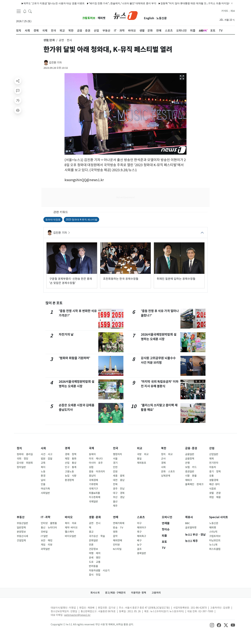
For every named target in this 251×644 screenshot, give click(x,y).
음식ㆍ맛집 (95, 575)
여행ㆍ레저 (95, 553)
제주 (115, 506)
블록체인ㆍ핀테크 (194, 484)
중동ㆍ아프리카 (97, 472)
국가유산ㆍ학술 (97, 536)
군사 (163, 459)
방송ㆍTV (118, 528)
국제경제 (93, 480)
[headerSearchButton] (30, 11)
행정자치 (117, 454)
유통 (211, 476)
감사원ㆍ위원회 (25, 463)
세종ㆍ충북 (119, 476)
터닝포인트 (215, 541)
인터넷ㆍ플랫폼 (49, 523)
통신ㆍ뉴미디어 (49, 528)
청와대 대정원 (53, 220)
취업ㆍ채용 (215, 497)
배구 (139, 541)
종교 (91, 532)
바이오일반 (71, 536)
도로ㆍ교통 (95, 562)
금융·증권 (191, 448)
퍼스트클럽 (215, 549)
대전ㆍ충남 (119, 480)
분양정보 (21, 532)
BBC (187, 523)
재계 (211, 459)
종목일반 (142, 553)
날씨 (43, 480)
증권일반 (190, 472)
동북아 (92, 454)
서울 (115, 459)
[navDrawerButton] (19, 11)
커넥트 (225, 11)
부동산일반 (22, 523)
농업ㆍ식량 (71, 476)
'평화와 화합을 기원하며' (74, 358)
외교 (140, 448)
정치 (19, 448)
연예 (116, 517)
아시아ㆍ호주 (96, 463)
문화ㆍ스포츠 (168, 472)
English (149, 18)
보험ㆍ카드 (191, 467)
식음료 (213, 489)
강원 (115, 472)
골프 (139, 549)
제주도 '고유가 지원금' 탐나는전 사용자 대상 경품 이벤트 (44, 3)
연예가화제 (119, 523)
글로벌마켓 (191, 528)
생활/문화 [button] (49, 40)
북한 (164, 448)
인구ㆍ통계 (71, 467)
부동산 (21, 517)
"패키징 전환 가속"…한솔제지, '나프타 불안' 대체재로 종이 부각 (113, 3)
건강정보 (93, 549)
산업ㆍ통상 (71, 463)
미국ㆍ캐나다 (96, 459)
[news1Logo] (31, 611)
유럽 (91, 467)
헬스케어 (69, 532)
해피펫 (102, 18)
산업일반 (214, 454)
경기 (115, 463)
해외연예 (117, 541)
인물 (43, 484)
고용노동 (69, 472)
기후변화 (93, 484)
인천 (115, 467)
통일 (139, 459)
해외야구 (142, 528)
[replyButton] (18, 91)
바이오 (69, 517)
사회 (43, 448)
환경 (43, 476)
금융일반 (190, 454)
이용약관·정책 (139, 593)
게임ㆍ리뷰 (47, 545)
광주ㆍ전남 (119, 489)
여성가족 (45, 489)
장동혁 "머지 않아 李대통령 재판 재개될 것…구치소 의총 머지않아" (187, 3)
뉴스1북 (213, 545)
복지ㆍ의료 (71, 523)
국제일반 (93, 502)
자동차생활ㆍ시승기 (99, 571)
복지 (43, 467)
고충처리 (156, 593)
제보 (233, 11)
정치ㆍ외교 (167, 454)
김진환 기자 (55, 63)
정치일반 (21, 467)
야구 (139, 523)
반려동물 (93, 566)
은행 (187, 463)
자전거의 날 (66, 334)
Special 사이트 (219, 517)
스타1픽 (213, 532)
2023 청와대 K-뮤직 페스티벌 (81, 220)
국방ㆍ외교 (143, 454)
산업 (212, 448)
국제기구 (93, 489)
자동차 (213, 467)
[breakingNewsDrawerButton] (25, 11)
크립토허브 (89, 18)
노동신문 (162, 18)
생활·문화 (95, 517)
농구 (139, 545)
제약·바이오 (71, 528)
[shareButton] (18, 81)
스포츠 (141, 517)
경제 (67, 448)
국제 (92, 448)
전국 (116, 448)
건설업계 (21, 541)
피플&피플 (94, 493)
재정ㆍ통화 (71, 459)
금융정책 (190, 459)
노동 (43, 472)
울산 (115, 502)
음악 (115, 536)
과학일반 (45, 549)
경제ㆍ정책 (71, 454)
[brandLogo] (126, 15)
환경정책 (69, 480)
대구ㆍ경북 (119, 493)
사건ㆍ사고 (47, 454)
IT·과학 (46, 517)
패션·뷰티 (214, 484)
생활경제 (214, 480)
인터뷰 (116, 545)
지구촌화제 (95, 497)
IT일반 (44, 536)
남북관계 (166, 476)
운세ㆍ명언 (95, 558)
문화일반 (93, 541)
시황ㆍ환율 (191, 476)
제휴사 (189, 517)
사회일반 (45, 493)
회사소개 (95, 593)
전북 (115, 484)
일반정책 (21, 528)
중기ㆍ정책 (215, 472)
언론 (91, 545)
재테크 (189, 480)
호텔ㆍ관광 (215, 493)
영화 (115, 532)
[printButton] (18, 110)
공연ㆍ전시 (95, 523)
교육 (43, 463)
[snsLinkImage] (212, 625)
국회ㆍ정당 (22, 459)
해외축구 (142, 536)
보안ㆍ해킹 (47, 541)
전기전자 (214, 463)
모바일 (44, 532)
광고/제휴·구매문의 (115, 593)
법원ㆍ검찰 (47, 459)
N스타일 (117, 549)
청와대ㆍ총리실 (25, 454)
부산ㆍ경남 (119, 497)
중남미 (92, 476)
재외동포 (142, 463)
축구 (139, 532)
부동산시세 (22, 536)
